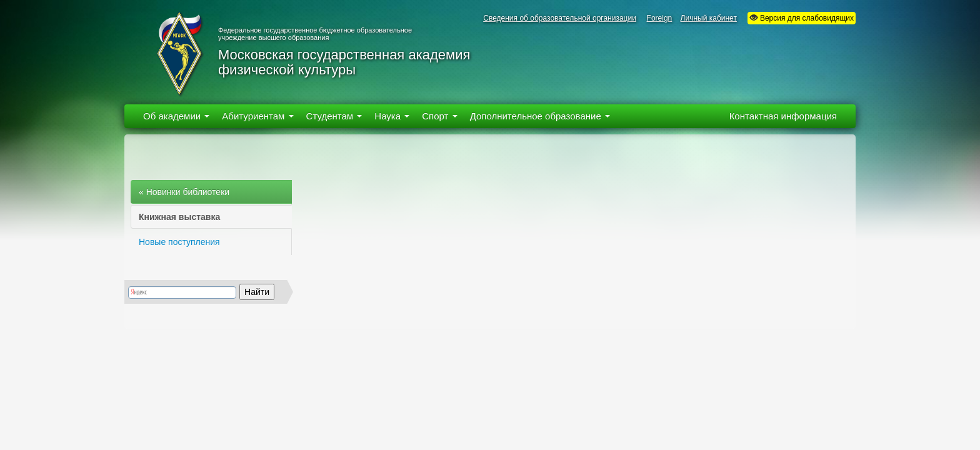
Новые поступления (179, 242)
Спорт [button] (439, 116)
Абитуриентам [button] (257, 116)
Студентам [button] (334, 116)
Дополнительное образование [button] (540, 116)
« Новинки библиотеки (184, 192)
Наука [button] (392, 116)
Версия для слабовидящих (802, 18)
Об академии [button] (176, 116)
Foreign (660, 18)
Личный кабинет (709, 18)
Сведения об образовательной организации (560, 18)
